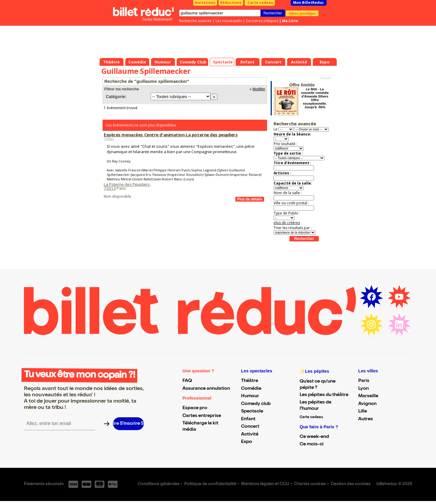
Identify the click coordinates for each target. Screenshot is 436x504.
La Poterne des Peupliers (127, 184)
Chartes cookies (310, 484)
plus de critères (287, 223)
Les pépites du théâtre (324, 395)
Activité (250, 435)
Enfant (248, 419)
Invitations (205, 3)
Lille (363, 412)
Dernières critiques (262, 21)
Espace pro (195, 408)
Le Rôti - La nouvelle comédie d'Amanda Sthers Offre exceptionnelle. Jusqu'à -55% (315, 98)
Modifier (259, 89)
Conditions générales (159, 484)
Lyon (363, 389)
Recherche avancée (195, 21)
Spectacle (252, 412)
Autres (366, 419)
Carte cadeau (260, 3)
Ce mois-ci (312, 444)
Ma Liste (290, 21)
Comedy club (256, 404)
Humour (250, 396)
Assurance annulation (206, 389)
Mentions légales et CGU (265, 484)
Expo (247, 442)
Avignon (367, 404)
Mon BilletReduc (308, 3)
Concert (250, 427)
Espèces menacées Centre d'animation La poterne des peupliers (171, 135)
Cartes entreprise (202, 416)
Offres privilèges (302, 13)
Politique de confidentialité (210, 484)
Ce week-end (314, 437)
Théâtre (109, 139)
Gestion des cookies (351, 484)
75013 (110, 188)
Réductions (231, 3)
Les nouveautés (229, 21)
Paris (364, 381)
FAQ (187, 381)
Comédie (251, 389)
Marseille (368, 396)
